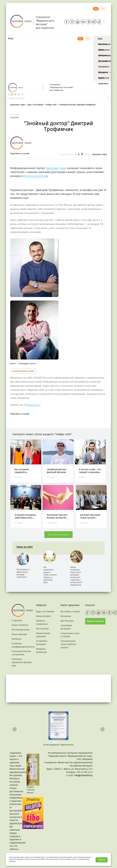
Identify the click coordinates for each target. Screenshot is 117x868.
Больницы (66, 616)
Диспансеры (67, 621)
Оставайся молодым (105, 67)
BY (103, 9)
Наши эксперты (20, 625)
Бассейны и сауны (70, 612)
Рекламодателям (21, 630)
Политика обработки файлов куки (22, 662)
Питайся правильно (104, 45)
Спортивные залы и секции (70, 635)
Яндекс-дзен (34, 405)
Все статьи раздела (59, 535)
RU (96, 9)
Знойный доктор (35, 176)
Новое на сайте (25, 547)
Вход (11, 38)
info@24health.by (83, 775)
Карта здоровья (103, 79)
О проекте (17, 620)
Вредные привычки (105, 73)
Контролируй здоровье (105, 56)
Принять (102, 860)
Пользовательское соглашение (21, 653)
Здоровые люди (100, 154)
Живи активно (104, 51)
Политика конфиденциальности (23, 645)
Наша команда (19, 634)
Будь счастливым (104, 39)
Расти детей (105, 62)
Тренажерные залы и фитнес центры (68, 644)
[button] (14, 729)
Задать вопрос (95, 621)
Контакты (16, 639)
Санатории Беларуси (66, 627)
